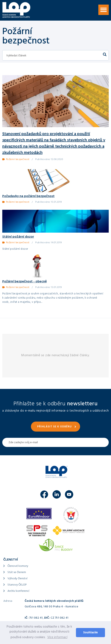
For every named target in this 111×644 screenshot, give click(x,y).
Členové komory (18, 566)
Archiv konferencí (18, 591)
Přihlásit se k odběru (54, 427)
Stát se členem (17, 573)
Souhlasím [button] (90, 633)
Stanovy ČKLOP (17, 585)
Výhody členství (17, 579)
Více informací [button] (57, 638)
